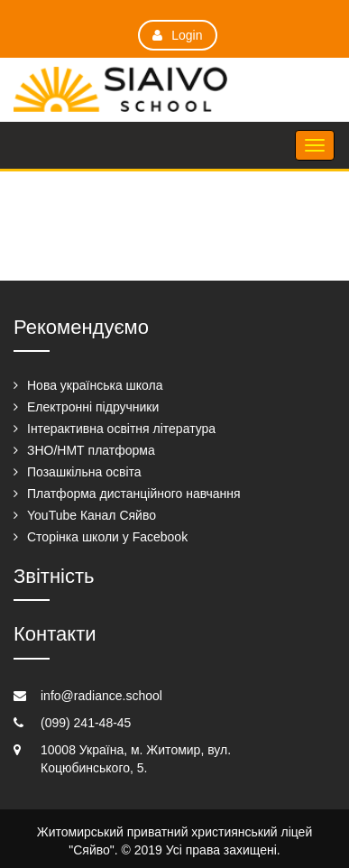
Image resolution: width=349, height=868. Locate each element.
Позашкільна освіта (84, 472)
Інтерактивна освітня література (121, 429)
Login (177, 35)
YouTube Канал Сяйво (92, 515)
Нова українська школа (95, 385)
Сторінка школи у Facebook (107, 537)
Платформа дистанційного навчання (134, 494)
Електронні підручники (93, 407)
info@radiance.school (101, 696)
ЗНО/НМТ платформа (91, 450)
